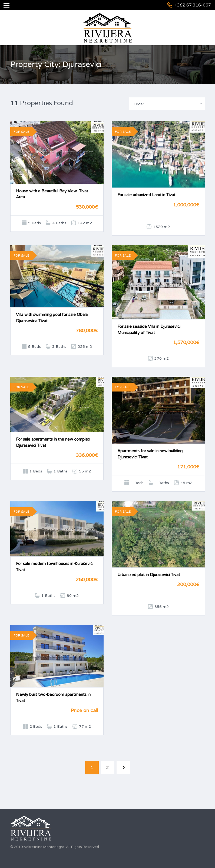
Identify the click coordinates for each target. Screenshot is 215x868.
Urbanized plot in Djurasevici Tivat (149, 575)
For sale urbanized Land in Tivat (146, 195)
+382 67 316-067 (193, 5)
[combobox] (167, 104)
